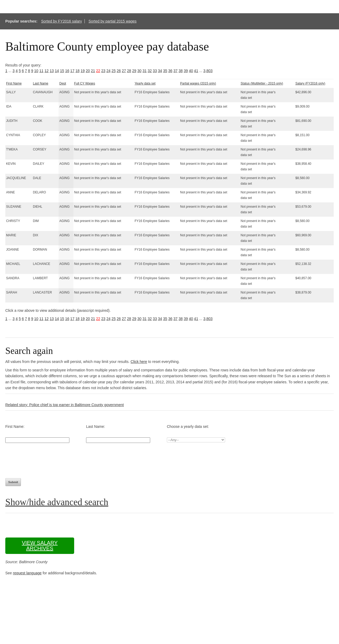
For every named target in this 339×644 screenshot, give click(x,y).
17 (72, 71)
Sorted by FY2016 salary (61, 21)
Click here (139, 362)
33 (155, 71)
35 (165, 71)
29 (134, 71)
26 (119, 71)
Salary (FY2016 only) (310, 83)
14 (57, 71)
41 (196, 71)
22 (98, 71)
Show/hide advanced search (57, 502)
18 (78, 71)
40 (191, 71)
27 (124, 71)
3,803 (208, 71)
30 (139, 71)
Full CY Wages (85, 83)
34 (160, 71)
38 (181, 71)
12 (47, 71)
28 (129, 71)
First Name (14, 83)
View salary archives (40, 546)
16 (67, 71)
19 (83, 71)
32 (150, 71)
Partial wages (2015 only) (198, 83)
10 (36, 71)
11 (42, 71)
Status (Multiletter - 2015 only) (262, 83)
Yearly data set (145, 83)
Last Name (41, 83)
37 (176, 71)
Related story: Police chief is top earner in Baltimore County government (64, 405)
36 (170, 71)
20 (88, 71)
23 (103, 71)
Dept (63, 83)
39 (186, 71)
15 (62, 71)
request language (27, 573)
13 (52, 71)
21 (93, 71)
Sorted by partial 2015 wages (112, 21)
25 (114, 71)
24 (109, 71)
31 (145, 71)
